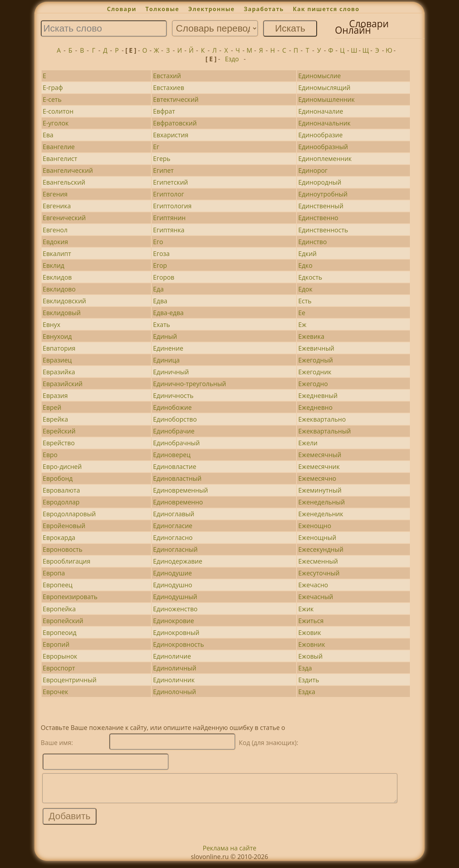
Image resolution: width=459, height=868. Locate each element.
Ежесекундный (321, 549)
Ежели (308, 443)
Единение (168, 348)
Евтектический (176, 99)
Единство (313, 242)
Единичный (171, 372)
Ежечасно (313, 585)
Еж (302, 324)
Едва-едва (168, 313)
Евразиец (57, 360)
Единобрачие (174, 431)
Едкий (307, 253)
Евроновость (63, 549)
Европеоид (60, 632)
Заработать (264, 9)
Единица (166, 360)
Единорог (313, 170)
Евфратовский (175, 123)
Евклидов (57, 277)
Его (158, 242)
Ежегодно (313, 384)
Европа (54, 573)
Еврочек (55, 692)
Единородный (320, 182)
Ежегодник (315, 372)
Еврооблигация (67, 561)
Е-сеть (52, 99)
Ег (156, 147)
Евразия (55, 395)
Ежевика (311, 336)
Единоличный (175, 668)
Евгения (55, 194)
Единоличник (174, 680)
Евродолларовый (69, 514)
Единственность (323, 230)
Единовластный (177, 478)
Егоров (164, 277)
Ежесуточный (319, 573)
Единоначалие (321, 111)
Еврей (52, 407)
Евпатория (59, 348)
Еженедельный (322, 502)
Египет (164, 170)
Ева (48, 135)
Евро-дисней (62, 466)
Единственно (318, 218)
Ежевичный (316, 348)
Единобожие (172, 407)
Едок (306, 289)
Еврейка (55, 419)
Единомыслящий (325, 87)
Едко (306, 265)
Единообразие (321, 135)
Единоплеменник (325, 158)
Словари (122, 9)
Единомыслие (320, 76)
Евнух (51, 324)
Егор (160, 265)
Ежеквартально (322, 419)
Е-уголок (56, 123)
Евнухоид (57, 336)
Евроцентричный (70, 680)
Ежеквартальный (325, 431)
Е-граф (53, 87)
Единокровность (179, 644)
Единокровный (176, 632)
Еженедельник (321, 514)
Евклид (53, 265)
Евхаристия (171, 135)
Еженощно (315, 526)
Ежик (306, 609)
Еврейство (59, 443)
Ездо (232, 59)
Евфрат (164, 111)
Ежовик (310, 632)
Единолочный (175, 692)
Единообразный (323, 147)
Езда (305, 668)
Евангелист (60, 158)
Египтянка (169, 230)
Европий (56, 644)
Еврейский (59, 431)
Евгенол (55, 230)
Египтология (172, 206)
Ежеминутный (320, 490)
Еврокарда (59, 537)
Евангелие (59, 147)
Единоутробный (323, 194)
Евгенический (64, 218)
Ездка (307, 692)
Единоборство (175, 419)
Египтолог (169, 194)
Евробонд (58, 478)
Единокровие (174, 621)
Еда (158, 289)
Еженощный (317, 537)
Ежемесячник (319, 466)
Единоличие (172, 656)
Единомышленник (326, 99)
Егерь (162, 158)
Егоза (161, 253)
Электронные (212, 9)
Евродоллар (61, 502)
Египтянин (169, 218)
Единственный (321, 206)
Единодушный (175, 597)
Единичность (173, 395)
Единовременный (181, 490)
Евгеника (57, 206)
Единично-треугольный (190, 384)
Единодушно (173, 585)
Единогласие (173, 526)
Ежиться (311, 621)
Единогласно (173, 537)
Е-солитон (58, 111)
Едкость (310, 277)
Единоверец (172, 455)
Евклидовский (64, 301)
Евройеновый (64, 526)
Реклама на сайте (229, 853)
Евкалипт (57, 253)
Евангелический (68, 170)
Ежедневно (316, 407)
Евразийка (59, 372)
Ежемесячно (317, 478)
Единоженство (175, 609)
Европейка (59, 609)
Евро (50, 455)
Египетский (171, 182)
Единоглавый (174, 514)
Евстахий (167, 76)
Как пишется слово (326, 9)
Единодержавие (178, 561)
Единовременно (178, 502)
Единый (165, 336)
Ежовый (311, 656)
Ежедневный (318, 395)
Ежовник (312, 644)
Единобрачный (176, 443)
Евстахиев (169, 87)
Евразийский (63, 384)
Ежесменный (318, 561)
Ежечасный (316, 597)
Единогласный (175, 549)
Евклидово (59, 289)
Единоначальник (325, 123)
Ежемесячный (320, 455)
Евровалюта (61, 490)
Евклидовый (62, 313)
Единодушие (172, 573)
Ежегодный (316, 360)
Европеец (58, 585)
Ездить (309, 680)
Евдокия (55, 242)
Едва (160, 301)
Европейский (63, 621)
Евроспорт (59, 668)
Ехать (162, 324)
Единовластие (175, 466)
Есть (305, 301)
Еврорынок (60, 656)
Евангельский (64, 182)
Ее (302, 313)
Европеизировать (70, 597)
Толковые (162, 9)
